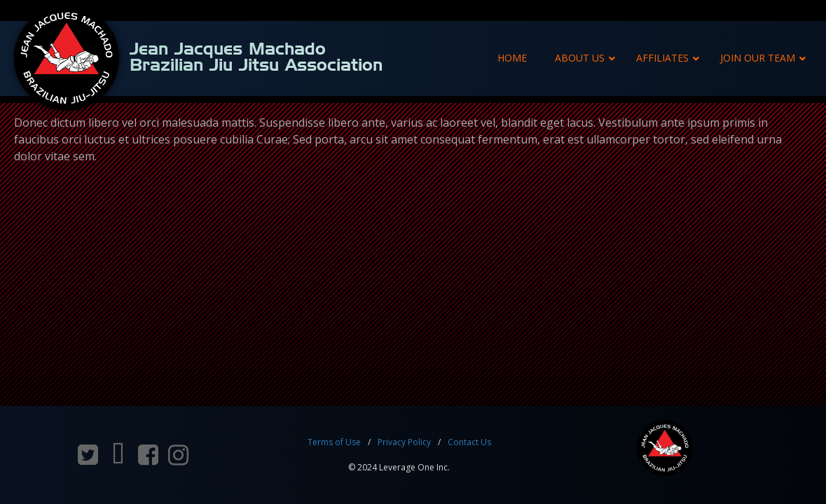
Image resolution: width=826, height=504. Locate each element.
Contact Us (469, 442)
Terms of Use (334, 442)
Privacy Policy (404, 442)
